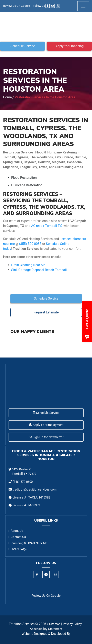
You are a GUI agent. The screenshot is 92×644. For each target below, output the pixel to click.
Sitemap (55, 624)
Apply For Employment (46, 425)
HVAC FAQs (19, 549)
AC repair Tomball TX (47, 226)
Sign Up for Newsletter (46, 437)
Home (7, 97)
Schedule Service (23, 46)
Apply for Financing (70, 46)
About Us (17, 531)
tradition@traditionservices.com (35, 490)
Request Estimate (46, 312)
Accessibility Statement (46, 629)
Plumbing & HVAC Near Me (29, 543)
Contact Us (18, 537)
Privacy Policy (72, 624)
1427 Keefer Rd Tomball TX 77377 (24, 472)
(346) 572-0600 (23, 482)
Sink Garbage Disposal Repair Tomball (39, 270)
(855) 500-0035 (30, 244)
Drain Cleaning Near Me (28, 265)
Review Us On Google (16, 6)
